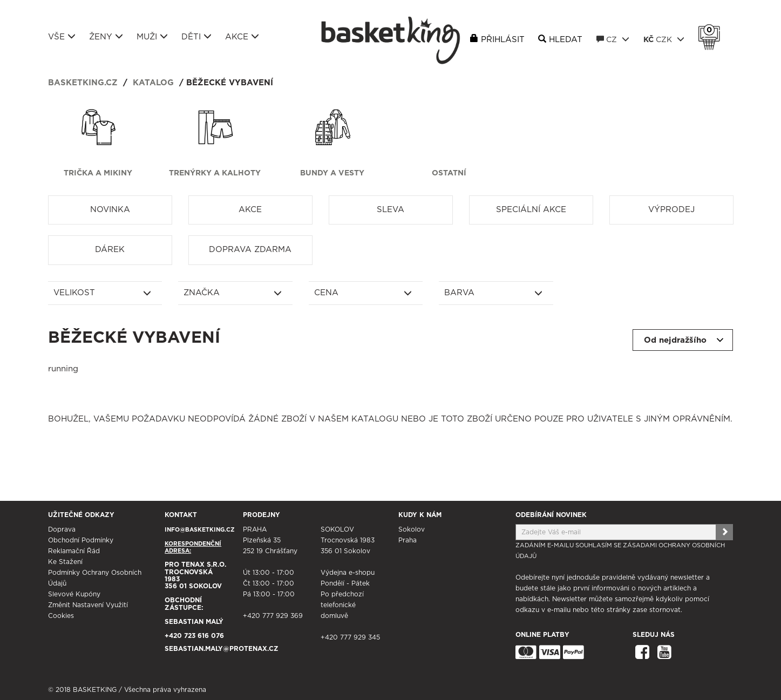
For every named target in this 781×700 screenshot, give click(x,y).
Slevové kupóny (74, 594)
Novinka (110, 210)
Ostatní (449, 173)
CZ (613, 39)
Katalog (153, 83)
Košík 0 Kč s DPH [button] (712, 30)
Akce (242, 37)
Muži (152, 37)
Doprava (62, 529)
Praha (408, 540)
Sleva (390, 210)
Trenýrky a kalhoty (215, 173)
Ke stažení (65, 562)
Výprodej (671, 210)
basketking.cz (83, 83)
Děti (196, 37)
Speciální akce (531, 210)
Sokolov (412, 529)
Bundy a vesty (332, 173)
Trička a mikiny (98, 173)
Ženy (106, 37)
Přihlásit (503, 40)
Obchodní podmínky (81, 540)
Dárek (110, 250)
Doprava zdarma (250, 250)
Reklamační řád (74, 551)
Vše (62, 37)
